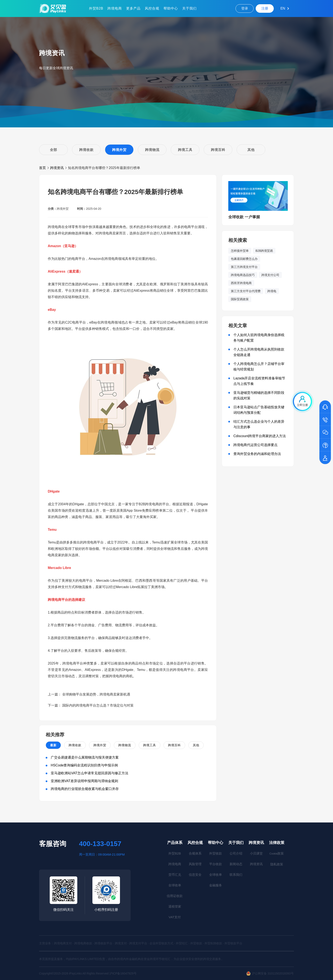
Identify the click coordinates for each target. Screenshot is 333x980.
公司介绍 (236, 853)
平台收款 (216, 864)
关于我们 (189, 8)
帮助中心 (171, 8)
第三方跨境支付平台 (244, 267)
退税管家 (175, 906)
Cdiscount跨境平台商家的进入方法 (260, 436)
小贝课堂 (256, 853)
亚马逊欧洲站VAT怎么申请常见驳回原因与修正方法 (90, 773)
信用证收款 (175, 896)
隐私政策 (277, 864)
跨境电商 (115, 8)
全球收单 (175, 885)
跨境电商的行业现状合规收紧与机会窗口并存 (85, 789)
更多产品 (133, 8)
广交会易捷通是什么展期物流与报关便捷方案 (85, 757)
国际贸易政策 (240, 299)
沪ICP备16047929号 (123, 973)
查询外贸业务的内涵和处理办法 (257, 454)
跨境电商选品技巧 (243, 275)
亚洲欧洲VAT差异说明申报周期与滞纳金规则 (84, 781)
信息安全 (195, 875)
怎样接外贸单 (240, 251)
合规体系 (195, 853)
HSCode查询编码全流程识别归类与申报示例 (84, 765)
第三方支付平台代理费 (246, 291)
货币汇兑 (175, 875)
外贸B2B (96, 8)
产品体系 (175, 843)
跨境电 (272, 291)
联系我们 (236, 875)
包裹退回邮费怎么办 (244, 259)
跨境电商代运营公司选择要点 (255, 445)
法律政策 (277, 843)
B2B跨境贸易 (264, 251)
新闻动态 (236, 864)
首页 (42, 168)
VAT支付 (175, 917)
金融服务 (216, 885)
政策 (277, 853)
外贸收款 (216, 853)
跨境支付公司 (270, 275)
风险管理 (195, 864)
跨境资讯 (57, 168)
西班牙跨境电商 (241, 283)
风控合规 (152, 8)
